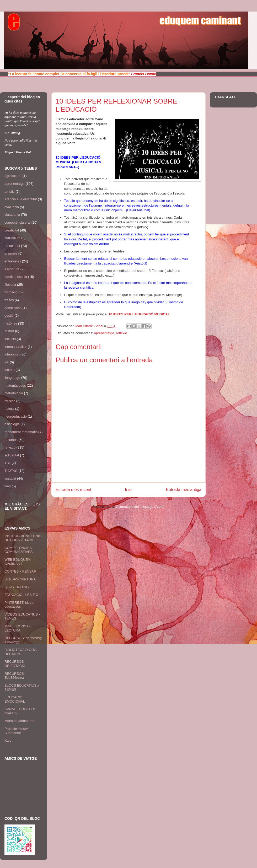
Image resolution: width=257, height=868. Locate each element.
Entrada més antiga (184, 490)
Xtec (8, 740)
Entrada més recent (73, 490)
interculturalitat (16, 347)
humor (9, 331)
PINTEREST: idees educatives (19, 605)
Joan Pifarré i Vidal (89, 326)
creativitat (12, 230)
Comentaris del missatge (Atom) (140, 507)
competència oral (17, 222)
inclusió (10, 339)
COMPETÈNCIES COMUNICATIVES (18, 550)
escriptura (12, 269)
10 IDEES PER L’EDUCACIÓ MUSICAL (139, 314)
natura (9, 409)
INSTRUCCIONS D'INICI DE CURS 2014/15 (23, 538)
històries (11, 323)
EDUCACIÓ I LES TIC (21, 595)
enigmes (11, 253)
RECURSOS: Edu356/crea (15, 676)
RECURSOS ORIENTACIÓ (15, 664)
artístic (9, 192)
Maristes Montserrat (20, 721)
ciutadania (12, 215)
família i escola (16, 277)
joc (7, 362)
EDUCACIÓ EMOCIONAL (15, 699)
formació (11, 292)
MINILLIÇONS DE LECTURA (18, 628)
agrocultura (13, 176)
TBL (8, 463)
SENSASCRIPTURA (20, 579)
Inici (129, 490)
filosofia (10, 285)
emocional (12, 246)
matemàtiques (15, 386)
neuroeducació (16, 416)
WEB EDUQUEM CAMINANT (18, 562)
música (10, 401)
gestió (9, 316)
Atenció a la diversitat (21, 199)
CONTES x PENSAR (20, 571)
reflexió (122, 333)
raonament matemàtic (21, 432)
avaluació (12, 207)
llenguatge (12, 378)
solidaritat (12, 455)
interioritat (12, 354)
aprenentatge (104, 333)
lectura (10, 370)
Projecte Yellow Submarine (16, 731)
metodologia (14, 393)
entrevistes (13, 261)
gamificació (13, 308)
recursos (11, 440)
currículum (12, 238)
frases (9, 300)
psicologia (12, 424)
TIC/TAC (11, 471)
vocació (10, 479)
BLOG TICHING (17, 587)
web (8, 486)
